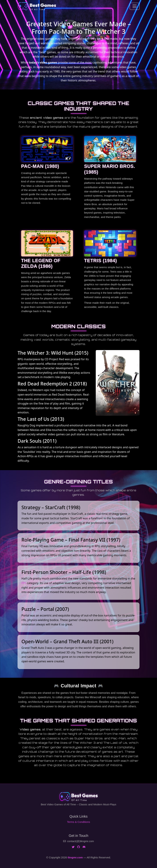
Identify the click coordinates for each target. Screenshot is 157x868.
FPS (24, 583)
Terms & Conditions (79, 822)
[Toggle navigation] (135, 6)
